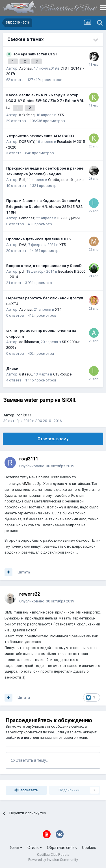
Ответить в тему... (30, 760)
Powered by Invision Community (53, 860)
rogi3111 (24, 415)
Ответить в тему (53, 439)
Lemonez (27, 218)
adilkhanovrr (29, 342)
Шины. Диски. (69, 218)
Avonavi (26, 68)
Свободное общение (66, 180)
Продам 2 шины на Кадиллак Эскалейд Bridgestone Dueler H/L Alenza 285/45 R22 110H (44, 206)
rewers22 (30, 594)
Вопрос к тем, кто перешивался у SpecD (44, 266)
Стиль (35, 848)
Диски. (13, 368)
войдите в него (19, 737)
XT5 (60, 115)
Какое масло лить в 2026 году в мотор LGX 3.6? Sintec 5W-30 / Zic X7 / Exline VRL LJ (45, 101)
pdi (22, 271)
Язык (16, 848)
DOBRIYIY (27, 142)
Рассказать (26, 790)
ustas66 (26, 374)
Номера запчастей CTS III (36, 54)
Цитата (24, 572)
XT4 (58, 309)
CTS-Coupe (62, 374)
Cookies (89, 848)
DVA (23, 245)
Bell (22, 180)
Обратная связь (62, 848)
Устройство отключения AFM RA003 (40, 136)
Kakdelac (27, 115)
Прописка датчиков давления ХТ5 (38, 239)
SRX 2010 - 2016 (48, 421)
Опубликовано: (47, 466)
